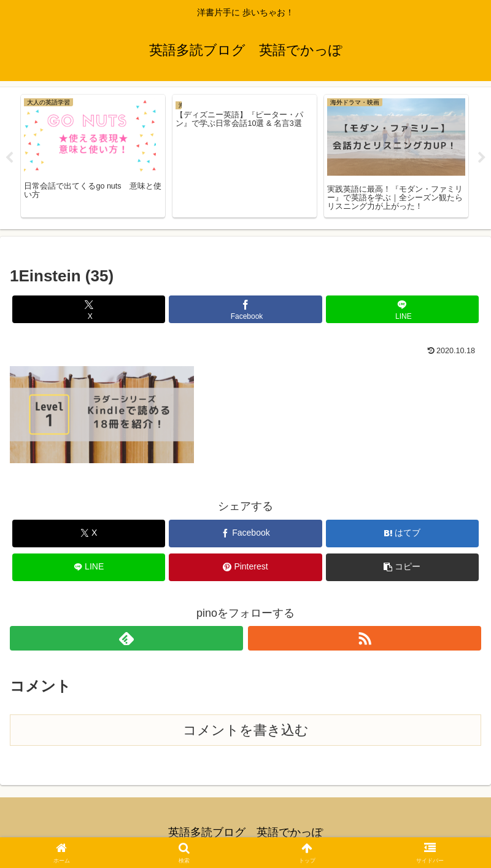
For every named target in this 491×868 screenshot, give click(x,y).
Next (482, 158)
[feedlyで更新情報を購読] (126, 638)
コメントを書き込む (246, 730)
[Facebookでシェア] (245, 309)
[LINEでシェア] (403, 309)
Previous (9, 158)
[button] (403, 567)
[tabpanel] (93, 156)
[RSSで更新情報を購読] (365, 638)
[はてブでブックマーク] (403, 534)
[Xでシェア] (89, 309)
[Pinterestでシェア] (245, 567)
